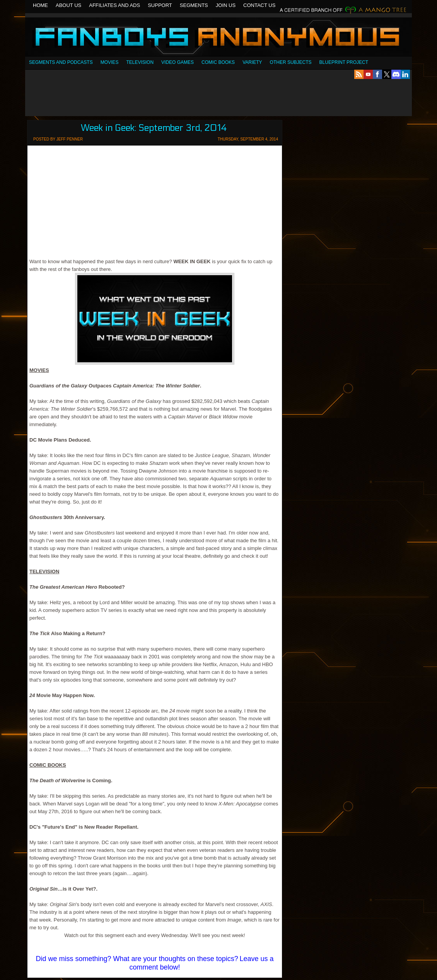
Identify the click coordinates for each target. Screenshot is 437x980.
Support (160, 5)
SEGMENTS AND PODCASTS (61, 62)
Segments (194, 5)
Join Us (226, 5)
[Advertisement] (218, 98)
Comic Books (218, 62)
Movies (110, 62)
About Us (68, 5)
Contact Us (259, 5)
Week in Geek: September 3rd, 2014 (154, 128)
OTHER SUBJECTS (291, 62)
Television (140, 62)
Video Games (178, 62)
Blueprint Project (344, 62)
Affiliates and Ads (114, 5)
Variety (252, 62)
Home (40, 5)
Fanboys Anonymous (218, 38)
